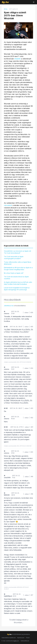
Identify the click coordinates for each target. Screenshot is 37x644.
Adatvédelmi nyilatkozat (9, 638)
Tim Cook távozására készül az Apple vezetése (16, 278)
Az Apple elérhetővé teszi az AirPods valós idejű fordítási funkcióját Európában (18, 283)
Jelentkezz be (9, 306)
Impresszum (21, 638)
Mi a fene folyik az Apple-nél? (14, 273)
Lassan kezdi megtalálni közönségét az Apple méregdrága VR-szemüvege (17, 289)
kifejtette (18, 59)
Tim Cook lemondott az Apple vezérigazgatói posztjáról (14, 258)
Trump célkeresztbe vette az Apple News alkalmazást (18, 263)
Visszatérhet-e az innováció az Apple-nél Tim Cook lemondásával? (17, 252)
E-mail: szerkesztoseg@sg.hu (10, 641)
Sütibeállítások (25, 641)
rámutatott (8, 205)
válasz (26, 312)
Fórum (28, 638)
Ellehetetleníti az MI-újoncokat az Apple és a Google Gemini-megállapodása (18, 269)
